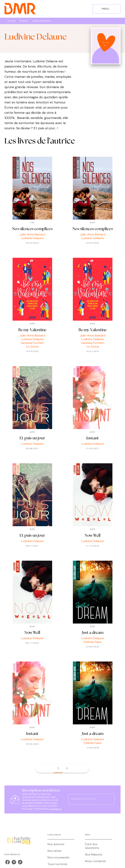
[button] (58, 768)
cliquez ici (56, 809)
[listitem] (8, 862)
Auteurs (24, 21)
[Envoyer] (110, 799)
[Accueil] (20, 9)
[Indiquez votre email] (87, 799)
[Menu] (107, 9)
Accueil (11, 21)
